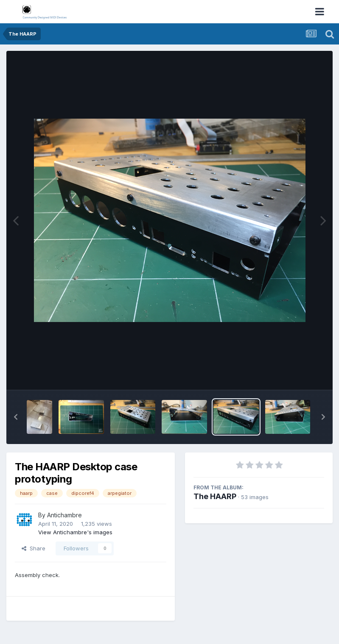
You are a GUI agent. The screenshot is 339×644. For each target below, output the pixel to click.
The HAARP (215, 496)
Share (34, 548)
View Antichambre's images (75, 532)
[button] (16, 417)
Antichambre (64, 515)
